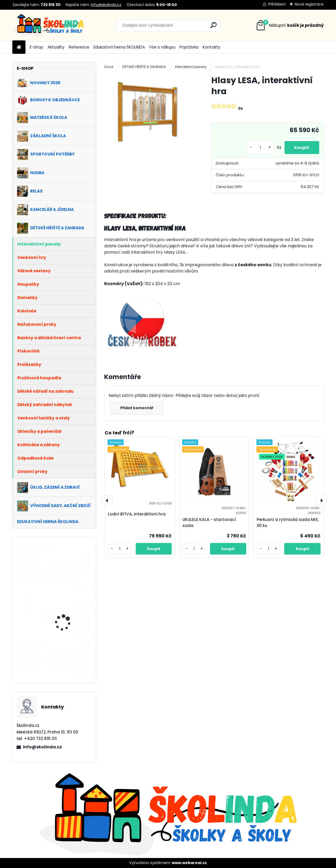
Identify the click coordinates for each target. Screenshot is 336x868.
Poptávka (189, 47)
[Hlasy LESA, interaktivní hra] (149, 112)
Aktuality (56, 47)
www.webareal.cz (189, 863)
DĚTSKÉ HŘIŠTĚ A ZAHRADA (144, 67)
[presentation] (107, 500)
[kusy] (259, 148)
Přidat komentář (137, 408)
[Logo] (48, 25)
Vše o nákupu (162, 47)
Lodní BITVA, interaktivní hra (137, 514)
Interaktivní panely (191, 67)
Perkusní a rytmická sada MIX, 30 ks (288, 523)
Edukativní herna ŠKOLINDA (119, 47)
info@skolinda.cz (106, 5)
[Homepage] (19, 47)
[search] (214, 25)
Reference (79, 47)
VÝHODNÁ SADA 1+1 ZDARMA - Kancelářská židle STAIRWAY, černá (68, 660)
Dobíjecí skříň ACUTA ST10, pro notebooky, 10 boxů (68, 617)
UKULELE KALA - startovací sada (209, 523)
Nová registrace (309, 4)
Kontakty (212, 47)
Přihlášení (277, 4)
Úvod (109, 67)
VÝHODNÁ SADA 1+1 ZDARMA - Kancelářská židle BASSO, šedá (68, 572)
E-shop (36, 47)
